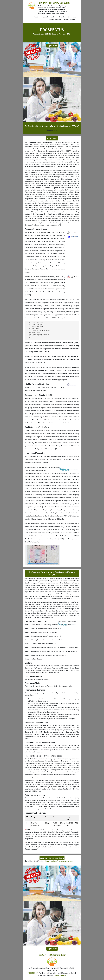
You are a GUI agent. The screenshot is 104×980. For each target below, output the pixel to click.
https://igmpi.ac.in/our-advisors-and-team (59, 861)
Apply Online (52, 46)
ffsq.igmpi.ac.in (52, 130)
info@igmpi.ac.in (60, 975)
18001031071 (33, 973)
